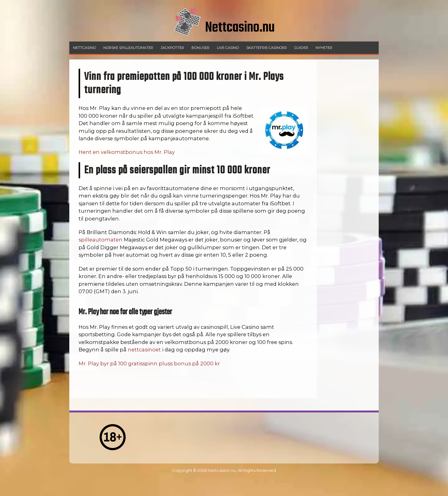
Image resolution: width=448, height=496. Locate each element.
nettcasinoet (144, 350)
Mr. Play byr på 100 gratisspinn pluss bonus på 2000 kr (149, 363)
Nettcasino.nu (222, 470)
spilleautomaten (101, 240)
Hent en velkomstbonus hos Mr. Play (127, 152)
